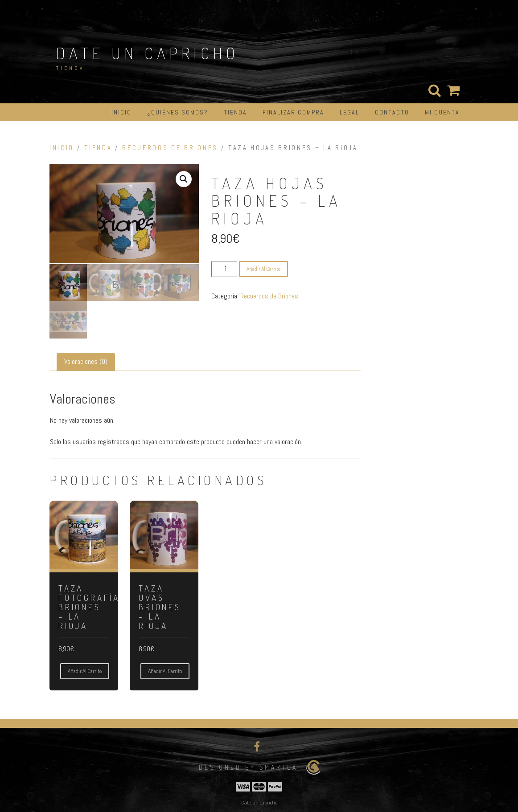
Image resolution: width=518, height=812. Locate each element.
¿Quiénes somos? (178, 112)
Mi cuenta (442, 112)
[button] (184, 179)
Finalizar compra (293, 112)
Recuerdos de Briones (170, 148)
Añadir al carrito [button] (85, 670)
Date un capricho (148, 53)
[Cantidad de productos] (224, 269)
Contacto (392, 112)
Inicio (121, 112)
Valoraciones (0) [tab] (86, 361)
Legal (349, 112)
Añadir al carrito (263, 269)
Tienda (235, 112)
